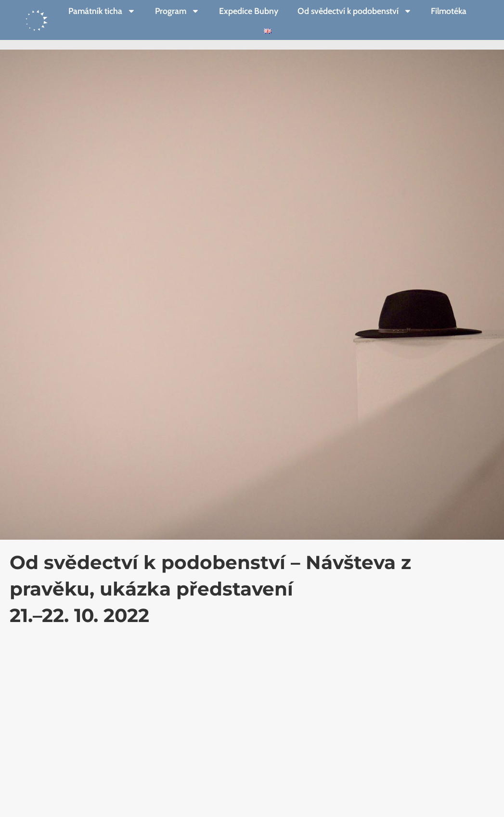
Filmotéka (449, 11)
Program (177, 11)
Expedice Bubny (249, 11)
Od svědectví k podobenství (355, 11)
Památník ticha (102, 11)
